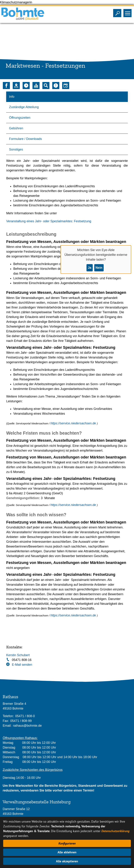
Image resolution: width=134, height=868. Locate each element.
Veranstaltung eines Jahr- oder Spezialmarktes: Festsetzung (49, 221)
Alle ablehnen (67, 852)
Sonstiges (16, 149)
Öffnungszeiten (20, 118)
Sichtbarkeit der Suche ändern (118, 12)
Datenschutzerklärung (115, 831)
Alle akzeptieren (67, 861)
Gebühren (16, 128)
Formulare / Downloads (25, 139)
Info (12, 97)
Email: (7, 726)
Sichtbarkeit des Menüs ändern (128, 12)
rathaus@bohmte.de (27, 726)
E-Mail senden (22, 665)
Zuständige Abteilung (24, 107)
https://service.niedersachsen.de (74, 423)
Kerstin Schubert (18, 655)
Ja (90, 268)
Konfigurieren (67, 843)
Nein (99, 268)
